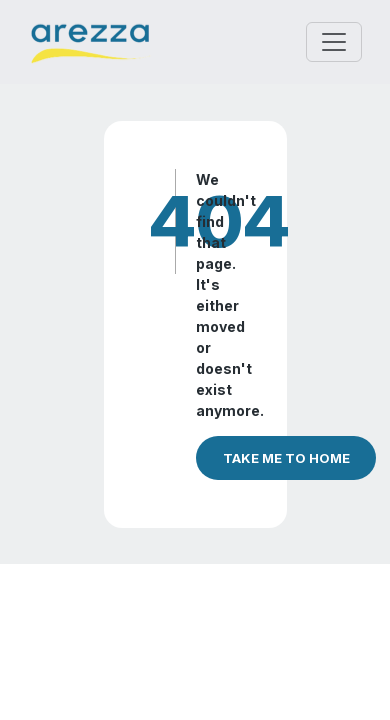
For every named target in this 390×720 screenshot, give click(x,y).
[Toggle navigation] (334, 42)
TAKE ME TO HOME (286, 458)
